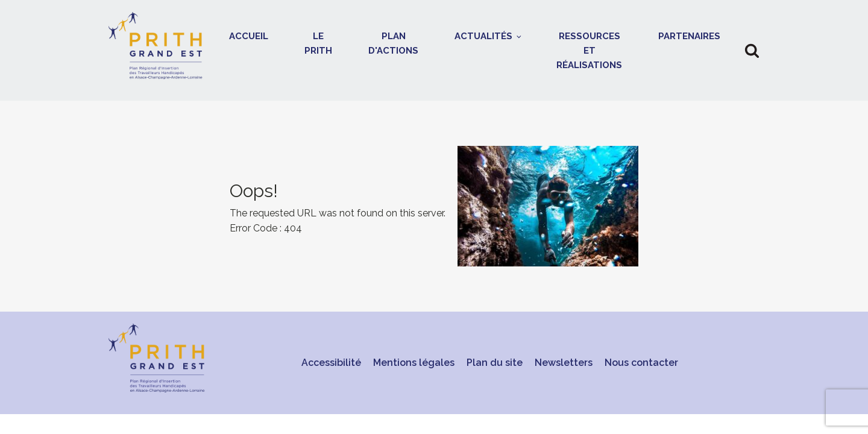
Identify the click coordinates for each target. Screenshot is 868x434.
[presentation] (434, 206)
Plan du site (495, 363)
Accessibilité (331, 363)
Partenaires (689, 36)
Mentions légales (414, 363)
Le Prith (318, 43)
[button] (752, 50)
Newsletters (564, 363)
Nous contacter (641, 363)
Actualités (483, 36)
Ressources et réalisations (589, 51)
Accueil (249, 36)
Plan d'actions (393, 43)
